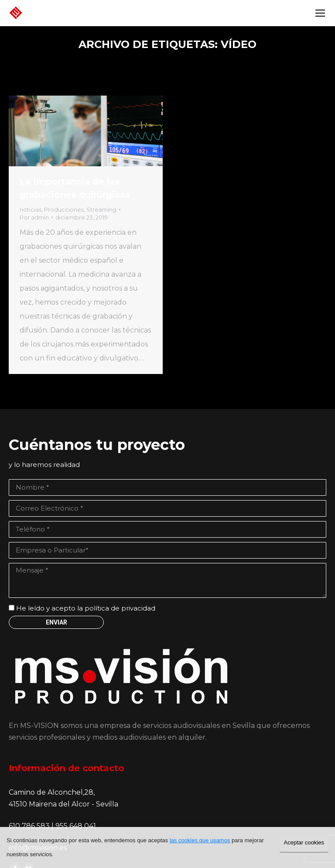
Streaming (101, 209)
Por (34, 217)
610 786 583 (30, 826)
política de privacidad (120, 608)
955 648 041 (76, 826)
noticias (31, 209)
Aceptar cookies (304, 842)
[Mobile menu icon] (320, 13)
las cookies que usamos (200, 840)
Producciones (64, 209)
